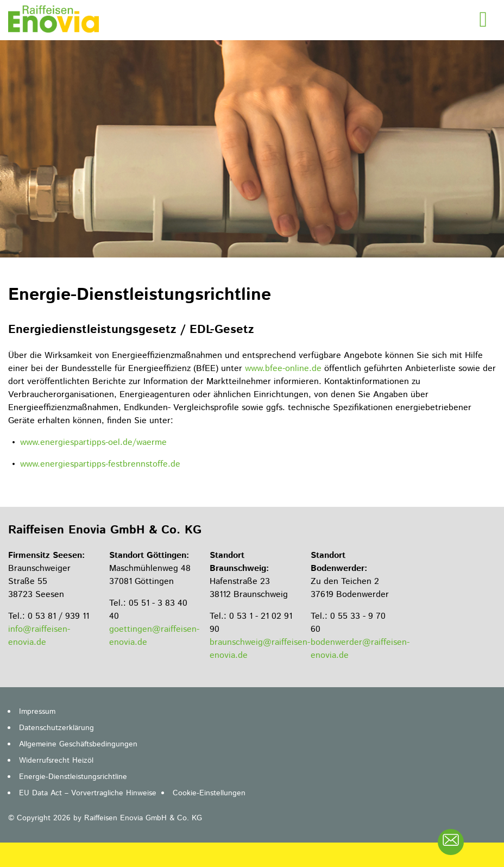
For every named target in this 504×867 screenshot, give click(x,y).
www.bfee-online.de (283, 369)
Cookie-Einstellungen (209, 793)
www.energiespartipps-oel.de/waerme (93, 442)
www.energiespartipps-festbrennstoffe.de (100, 464)
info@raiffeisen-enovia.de (39, 636)
